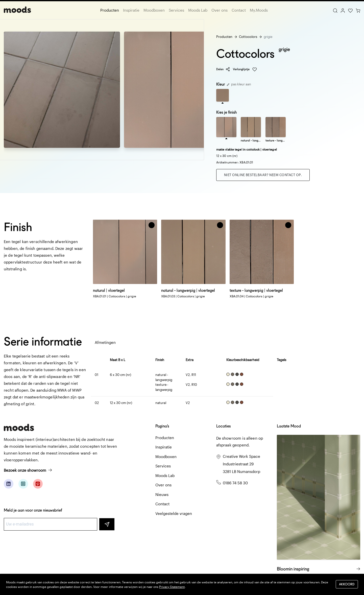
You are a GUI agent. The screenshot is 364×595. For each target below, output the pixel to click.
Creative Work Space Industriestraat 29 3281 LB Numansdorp (241, 464)
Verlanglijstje (245, 69)
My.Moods (259, 10)
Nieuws (162, 494)
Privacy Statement (172, 587)
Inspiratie (131, 10)
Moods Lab (198, 10)
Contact (239, 10)
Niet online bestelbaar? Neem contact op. (263, 175)
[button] (152, 225)
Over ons (220, 10)
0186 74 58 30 (235, 483)
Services (176, 10)
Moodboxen (154, 10)
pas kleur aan (239, 84)
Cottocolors (248, 37)
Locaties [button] (223, 426)
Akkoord (347, 584)
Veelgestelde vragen (174, 513)
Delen (223, 69)
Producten (110, 10)
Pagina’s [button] (162, 426)
